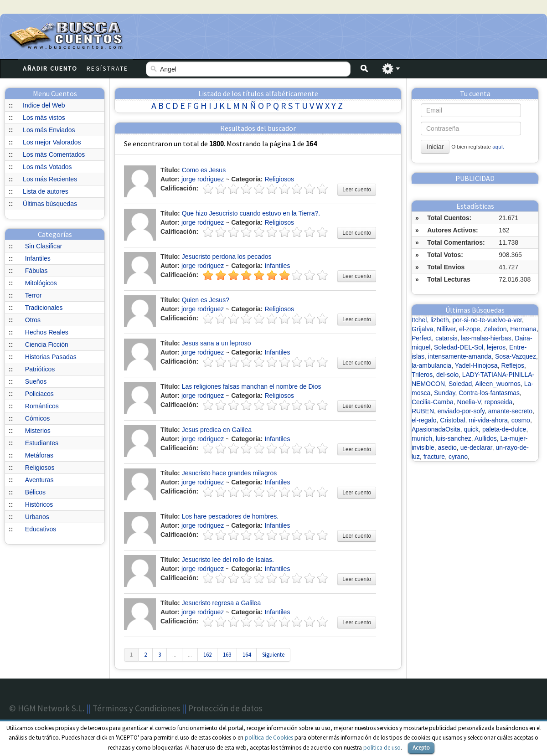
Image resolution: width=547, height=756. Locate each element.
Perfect (422, 338)
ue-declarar (476, 447)
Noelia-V (469, 402)
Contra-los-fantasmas (489, 393)
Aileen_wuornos (498, 384)
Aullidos (486, 438)
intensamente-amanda (460, 356)
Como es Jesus (204, 170)
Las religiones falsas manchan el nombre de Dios (252, 386)
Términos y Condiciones (136, 708)
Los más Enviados (49, 130)
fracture (434, 457)
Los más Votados (47, 167)
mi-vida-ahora (488, 420)
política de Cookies (269, 738)
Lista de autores (46, 191)
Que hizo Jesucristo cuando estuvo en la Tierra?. (251, 213)
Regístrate (107, 68)
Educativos (41, 529)
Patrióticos (40, 369)
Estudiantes (42, 443)
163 (227, 655)
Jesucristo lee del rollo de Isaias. (228, 560)
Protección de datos (225, 708)
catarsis (446, 338)
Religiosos (40, 468)
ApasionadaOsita (436, 429)
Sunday (444, 393)
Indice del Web (44, 105)
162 (207, 655)
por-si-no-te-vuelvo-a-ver (488, 320)
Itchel (419, 320)
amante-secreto (510, 411)
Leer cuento (357, 190)
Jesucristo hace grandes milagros (230, 473)
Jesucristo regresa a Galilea (222, 603)
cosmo (521, 420)
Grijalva (422, 329)
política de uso (382, 748)
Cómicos (37, 418)
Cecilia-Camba (433, 402)
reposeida (499, 402)
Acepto (421, 748)
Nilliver (446, 329)
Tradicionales (44, 308)
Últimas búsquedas (50, 204)
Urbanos (37, 517)
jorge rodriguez (203, 179)
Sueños (36, 381)
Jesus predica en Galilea (217, 430)
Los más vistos (44, 118)
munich (422, 438)
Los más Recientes (50, 179)
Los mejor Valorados (52, 142)
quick (471, 429)
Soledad (460, 384)
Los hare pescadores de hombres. (230, 516)
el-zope (470, 329)
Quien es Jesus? (206, 300)
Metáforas (39, 455)
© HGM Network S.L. (47, 708)
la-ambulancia (431, 365)
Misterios (38, 431)
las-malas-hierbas (486, 338)
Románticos (42, 406)
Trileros (422, 375)
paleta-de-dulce (504, 429)
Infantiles (38, 258)
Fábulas (36, 271)
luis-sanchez (454, 438)
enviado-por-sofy (461, 411)
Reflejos (513, 365)
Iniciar (435, 147)
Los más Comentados (54, 154)
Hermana (523, 329)
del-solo (447, 375)
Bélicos (35, 492)
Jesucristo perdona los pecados (227, 257)
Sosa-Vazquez (516, 356)
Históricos (39, 504)
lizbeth (439, 320)
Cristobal (452, 420)
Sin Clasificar (44, 246)
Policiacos (39, 394)
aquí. (498, 147)
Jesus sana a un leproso (217, 343)
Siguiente (273, 655)
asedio (447, 447)
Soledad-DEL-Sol (459, 347)
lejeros (496, 347)
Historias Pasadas (51, 357)
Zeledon (495, 329)
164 (247, 655)
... (174, 655)
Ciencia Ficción (47, 345)
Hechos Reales (47, 332)
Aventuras (39, 480)
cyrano (458, 457)
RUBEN (423, 411)
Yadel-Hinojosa (476, 365)
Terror (34, 295)
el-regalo (424, 420)
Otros (33, 320)
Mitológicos (41, 283)
